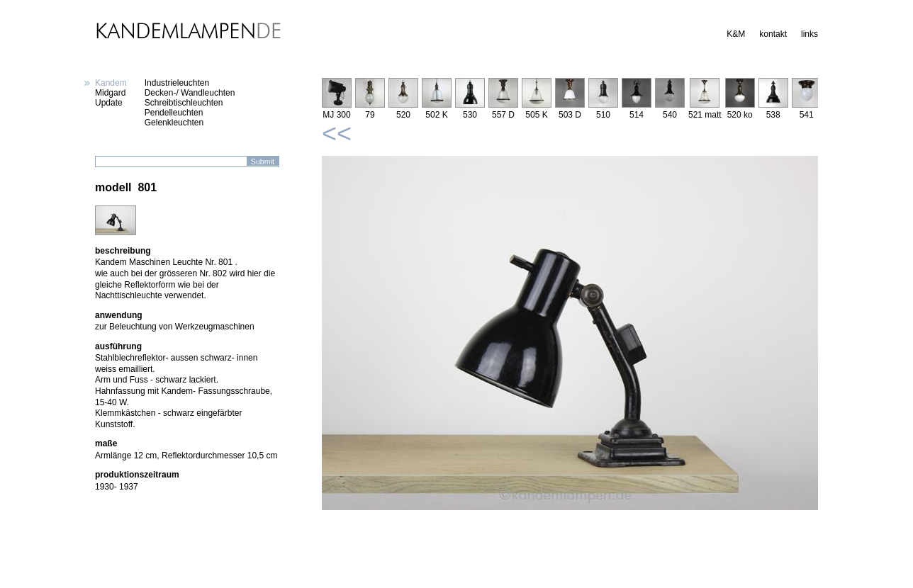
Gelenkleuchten (174, 123)
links (810, 34)
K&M (736, 34)
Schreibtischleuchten (184, 103)
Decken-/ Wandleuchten (190, 93)
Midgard (110, 93)
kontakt (773, 34)
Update (109, 103)
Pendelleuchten (174, 113)
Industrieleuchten (177, 83)
